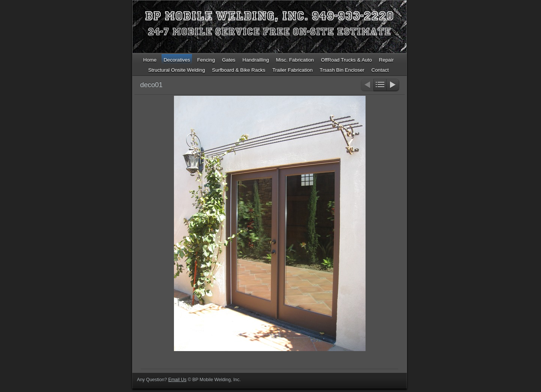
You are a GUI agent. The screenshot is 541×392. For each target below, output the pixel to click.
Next (393, 85)
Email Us (178, 380)
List (380, 85)
